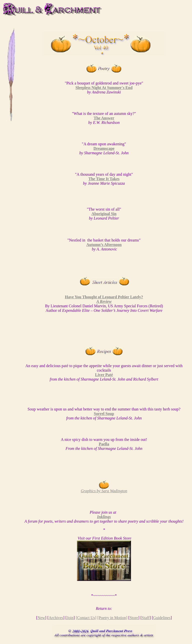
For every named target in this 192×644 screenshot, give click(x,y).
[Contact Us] (86, 618)
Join (70, 618)
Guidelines (162, 618)
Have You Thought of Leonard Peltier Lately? (104, 299)
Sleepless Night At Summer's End (104, 88)
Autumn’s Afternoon (104, 245)
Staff (146, 618)
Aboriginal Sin (104, 214)
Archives (56, 618)
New (41, 618)
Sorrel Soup (104, 414)
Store (134, 618)
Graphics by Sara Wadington (104, 491)
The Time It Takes (104, 179)
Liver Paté (104, 375)
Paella (104, 444)
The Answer (104, 118)
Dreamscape (104, 148)
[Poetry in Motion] (112, 618)
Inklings (104, 517)
